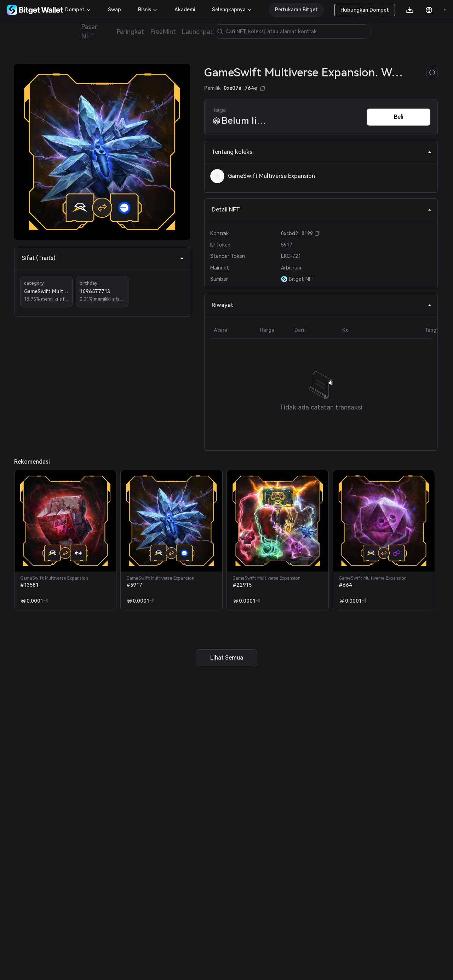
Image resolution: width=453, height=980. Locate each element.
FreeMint (163, 32)
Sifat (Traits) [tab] (103, 258)
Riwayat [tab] (322, 305)
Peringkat (130, 32)
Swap (114, 10)
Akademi (185, 10)
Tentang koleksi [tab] (322, 152)
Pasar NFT (89, 31)
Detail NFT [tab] (322, 210)
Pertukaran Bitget (296, 10)
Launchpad (198, 32)
